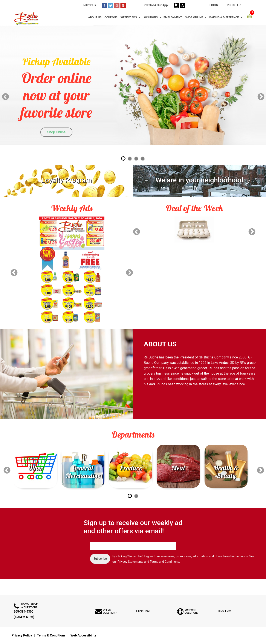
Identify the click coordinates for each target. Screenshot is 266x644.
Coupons (111, 17)
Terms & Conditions (51, 635)
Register (234, 5)
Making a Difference (224, 17)
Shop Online (194, 17)
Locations (150, 17)
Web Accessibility (83, 635)
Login (214, 5)
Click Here (143, 611)
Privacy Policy (22, 635)
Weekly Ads (129, 17)
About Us (95, 17)
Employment (173, 17)
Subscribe (100, 559)
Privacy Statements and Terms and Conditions (148, 562)
